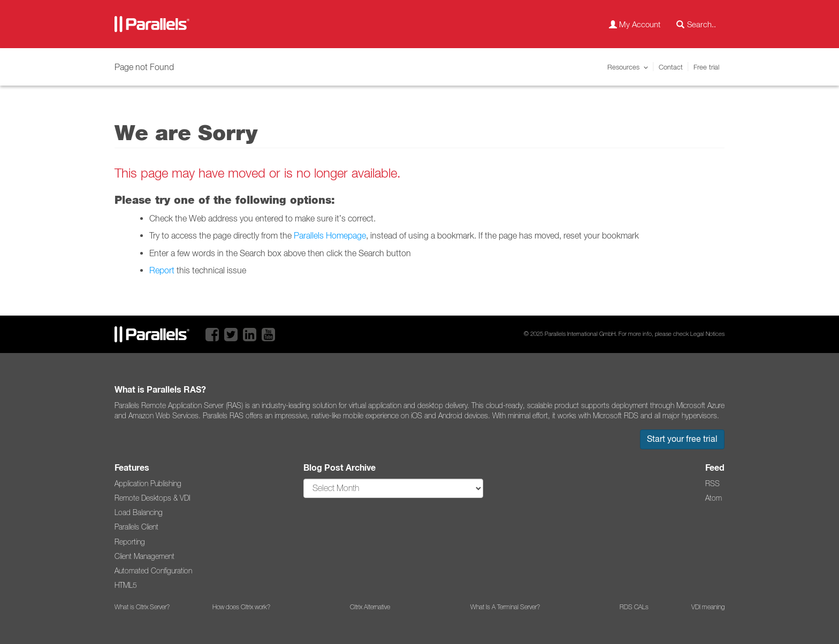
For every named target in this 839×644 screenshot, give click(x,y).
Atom (714, 498)
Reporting (130, 542)
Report (162, 270)
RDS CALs (634, 607)
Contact (671, 67)
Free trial (706, 67)
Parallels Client (136, 527)
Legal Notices (707, 334)
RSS (712, 484)
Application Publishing (148, 484)
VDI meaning (708, 607)
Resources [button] (623, 67)
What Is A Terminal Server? (505, 607)
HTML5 (126, 585)
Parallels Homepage (330, 235)
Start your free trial (682, 439)
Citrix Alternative (370, 607)
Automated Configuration (153, 571)
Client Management (144, 556)
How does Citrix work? (241, 607)
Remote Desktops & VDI (152, 498)
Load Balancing (139, 512)
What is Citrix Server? (142, 607)
